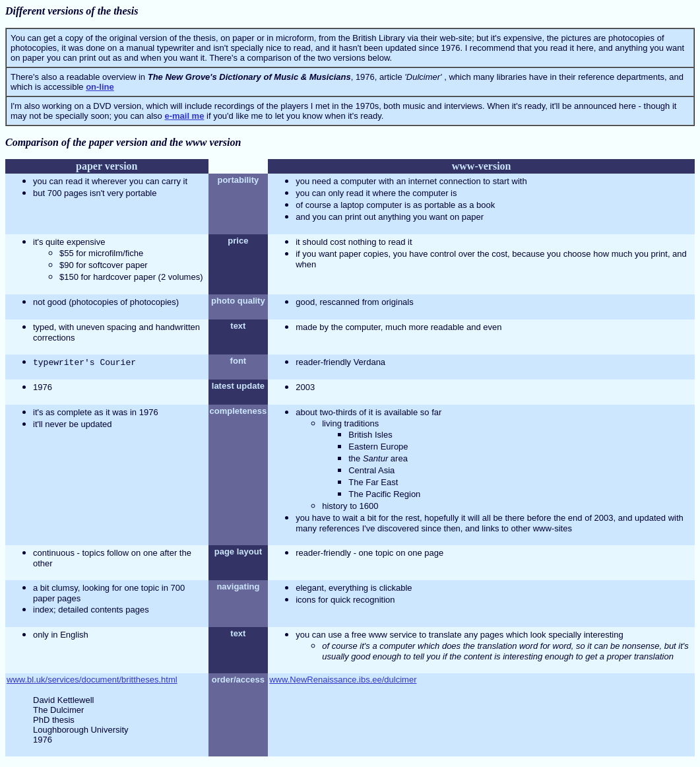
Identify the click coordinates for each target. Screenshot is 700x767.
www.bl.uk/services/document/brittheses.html (92, 680)
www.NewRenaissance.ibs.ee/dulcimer (343, 680)
